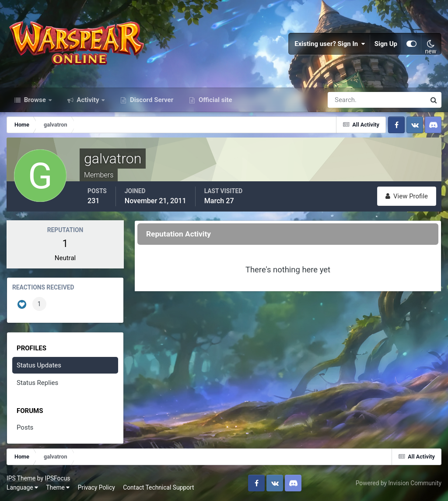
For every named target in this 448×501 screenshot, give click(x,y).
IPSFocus (57, 478)
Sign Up (386, 44)
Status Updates (39, 365)
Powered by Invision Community (399, 483)
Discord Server (151, 100)
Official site (214, 100)
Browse (35, 100)
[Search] (346, 100)
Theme (58, 487)
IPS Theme (21, 478)
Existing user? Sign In (330, 44)
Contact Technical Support (158, 487)
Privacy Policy (96, 487)
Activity (88, 100)
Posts (25, 427)
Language (22, 487)
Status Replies (37, 383)
